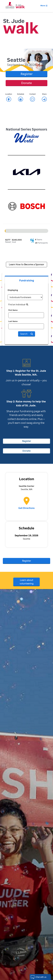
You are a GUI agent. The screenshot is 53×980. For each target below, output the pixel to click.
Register (27, 74)
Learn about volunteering (27, 582)
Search (27, 334)
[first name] (26, 315)
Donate (26, 83)
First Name (13, 310)
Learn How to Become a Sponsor (26, 264)
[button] (40, 977)
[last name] (26, 326)
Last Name (13, 321)
